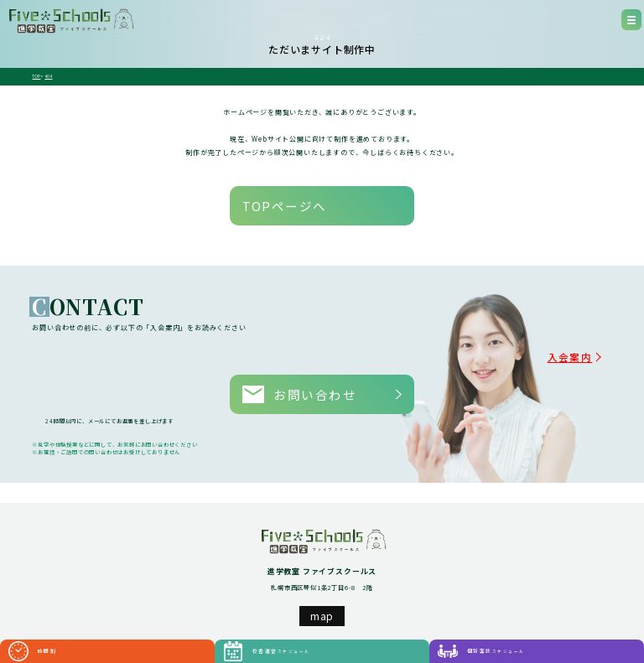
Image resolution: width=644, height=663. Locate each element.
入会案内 (590, 334)
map (322, 571)
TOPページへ (259, 196)
